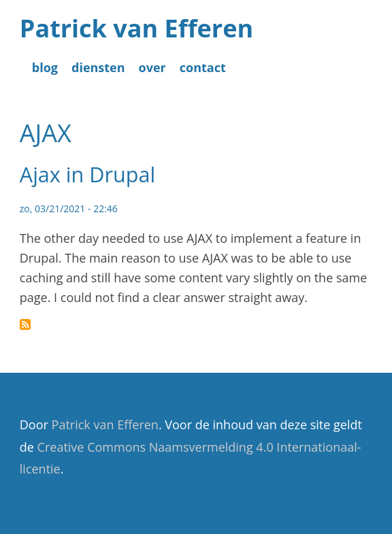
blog (45, 67)
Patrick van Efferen (136, 28)
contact (203, 67)
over (152, 67)
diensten (98, 67)
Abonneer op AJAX (25, 324)
